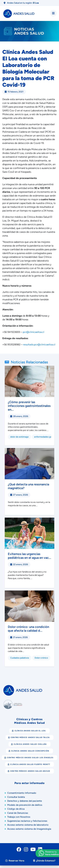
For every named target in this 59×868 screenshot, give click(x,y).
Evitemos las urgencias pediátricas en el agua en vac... (29, 556)
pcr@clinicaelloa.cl (34, 332)
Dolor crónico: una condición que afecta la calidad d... (28, 629)
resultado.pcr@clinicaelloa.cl (39, 345)
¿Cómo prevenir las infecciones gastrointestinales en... (29, 406)
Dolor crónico (41, 658)
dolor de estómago (19, 437)
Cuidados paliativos (20, 658)
